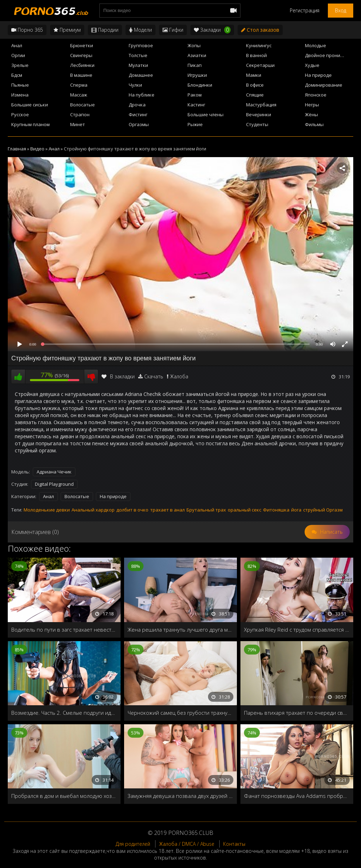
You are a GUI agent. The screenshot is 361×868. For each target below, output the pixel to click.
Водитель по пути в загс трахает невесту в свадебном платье (64, 630)
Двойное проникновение (329, 55)
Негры (312, 105)
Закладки (212, 30)
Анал (17, 45)
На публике (142, 95)
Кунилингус (259, 45)
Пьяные (20, 85)
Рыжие (195, 124)
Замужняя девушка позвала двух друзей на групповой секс (180, 796)
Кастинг (196, 105)
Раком (195, 95)
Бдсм (17, 75)
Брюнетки (82, 45)
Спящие (255, 95)
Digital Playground (54, 484)
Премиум (67, 30)
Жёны (311, 114)
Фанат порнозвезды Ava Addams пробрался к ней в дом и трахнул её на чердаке (297, 796)
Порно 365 (27, 30)
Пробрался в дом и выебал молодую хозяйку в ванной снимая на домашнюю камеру (64, 796)
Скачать (154, 376)
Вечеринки (259, 114)
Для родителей (133, 844)
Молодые (316, 45)
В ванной (256, 55)
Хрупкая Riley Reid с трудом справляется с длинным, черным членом (297, 630)
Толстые (138, 55)
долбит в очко (132, 510)
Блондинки (200, 85)
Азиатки (197, 55)
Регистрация (305, 10)
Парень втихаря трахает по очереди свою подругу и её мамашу (297, 713)
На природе (318, 75)
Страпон (80, 114)
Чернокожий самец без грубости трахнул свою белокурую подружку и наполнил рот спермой (180, 713)
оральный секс (244, 510)
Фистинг (138, 114)
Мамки (254, 75)
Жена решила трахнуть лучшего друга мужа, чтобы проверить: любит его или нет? (180, 630)
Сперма (79, 85)
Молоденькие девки (47, 510)
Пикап (195, 65)
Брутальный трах (206, 510)
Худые (312, 65)
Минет (78, 124)
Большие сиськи (30, 105)
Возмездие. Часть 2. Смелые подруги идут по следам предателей (64, 713)
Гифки (173, 30)
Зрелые (20, 65)
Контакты (234, 844)
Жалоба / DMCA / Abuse (187, 844)
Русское (20, 114)
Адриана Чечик (54, 472)
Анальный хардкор (93, 510)
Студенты (257, 124)
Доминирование (324, 85)
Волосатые (82, 105)
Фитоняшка (276, 510)
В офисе (255, 85)
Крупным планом (30, 124)
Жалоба (179, 376)
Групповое (141, 45)
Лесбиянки (82, 65)
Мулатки (138, 65)
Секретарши (260, 65)
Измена (20, 95)
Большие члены (206, 114)
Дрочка (137, 105)
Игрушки (197, 75)
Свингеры (81, 55)
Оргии (18, 55)
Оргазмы (139, 124)
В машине (81, 75)
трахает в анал (167, 510)
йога (296, 510)
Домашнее (141, 75)
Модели (140, 30)
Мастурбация (261, 105)
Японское (316, 95)
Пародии (105, 30)
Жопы (194, 45)
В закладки (118, 376)
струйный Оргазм (323, 510)
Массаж (79, 95)
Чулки (135, 85)
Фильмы (314, 124)
